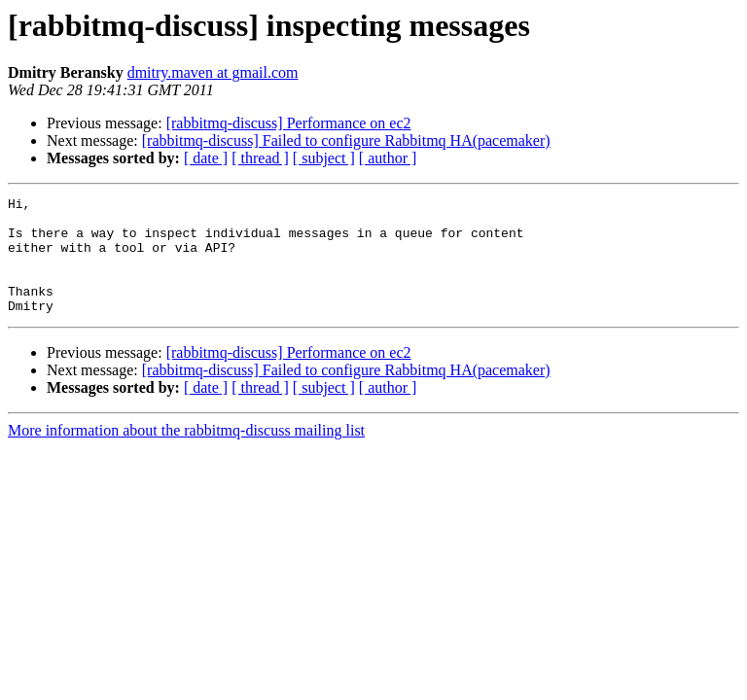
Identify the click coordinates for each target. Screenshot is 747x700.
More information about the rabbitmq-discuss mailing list (186, 454)
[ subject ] (324, 158)
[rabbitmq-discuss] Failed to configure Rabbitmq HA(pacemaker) (346, 140)
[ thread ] (260, 158)
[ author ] (388, 158)
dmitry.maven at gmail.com (213, 72)
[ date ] (206, 158)
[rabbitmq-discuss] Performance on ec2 (289, 123)
